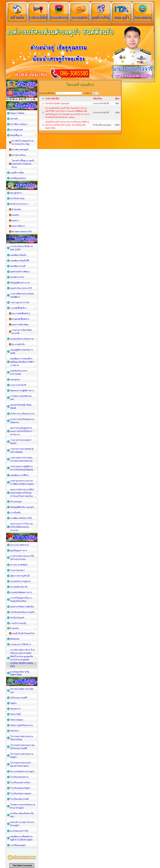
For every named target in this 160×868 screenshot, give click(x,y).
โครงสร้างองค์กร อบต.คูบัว (57, 103)
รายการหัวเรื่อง (52, 99)
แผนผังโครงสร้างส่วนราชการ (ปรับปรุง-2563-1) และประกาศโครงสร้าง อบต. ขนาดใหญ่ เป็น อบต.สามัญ (67, 125)
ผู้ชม (117, 99)
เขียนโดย (97, 99)
